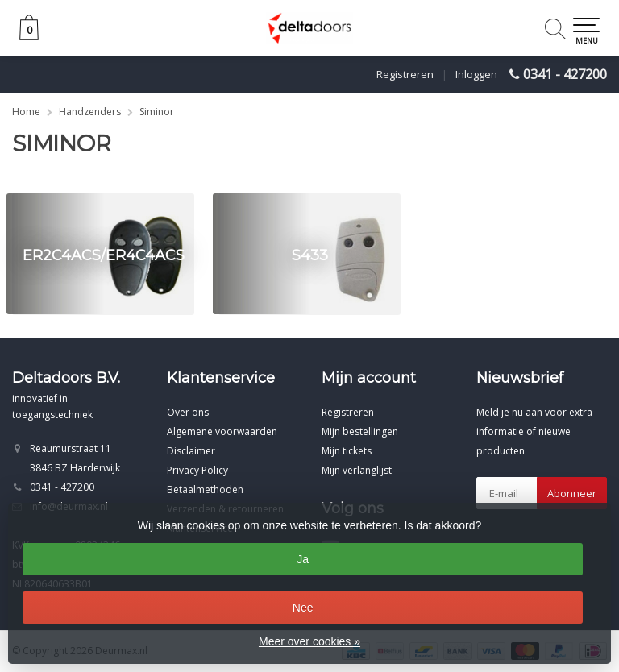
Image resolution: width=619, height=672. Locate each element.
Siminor (157, 112)
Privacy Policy (197, 470)
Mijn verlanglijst (357, 470)
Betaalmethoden (205, 489)
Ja (303, 559)
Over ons (188, 412)
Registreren (405, 74)
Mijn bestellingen (360, 431)
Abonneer (572, 493)
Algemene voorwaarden (222, 431)
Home (26, 112)
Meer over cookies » (309, 641)
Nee (303, 608)
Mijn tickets (347, 451)
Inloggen (476, 74)
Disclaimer (191, 451)
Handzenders (90, 112)
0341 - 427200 (565, 74)
